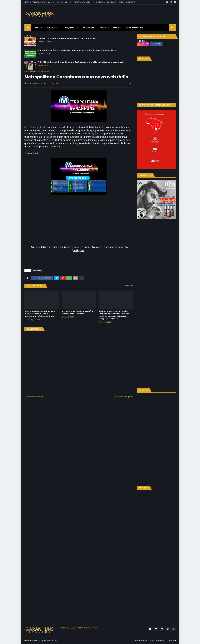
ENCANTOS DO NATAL (82, 2)
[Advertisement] (125, 12)
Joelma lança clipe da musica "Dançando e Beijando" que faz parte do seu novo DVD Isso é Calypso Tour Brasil (114, 315)
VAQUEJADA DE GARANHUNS (105, 2)
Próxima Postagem (123, 397)
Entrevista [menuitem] (89, 27)
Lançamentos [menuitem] (71, 27)
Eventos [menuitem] (38, 27)
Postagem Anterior (34, 397)
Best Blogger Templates (46, 640)
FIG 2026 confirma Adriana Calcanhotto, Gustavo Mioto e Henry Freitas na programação (81, 62)
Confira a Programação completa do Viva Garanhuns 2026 (67, 38)
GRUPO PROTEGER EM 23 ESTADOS (155, 105)
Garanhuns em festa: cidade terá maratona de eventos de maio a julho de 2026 (77, 50)
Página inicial (30, 71)
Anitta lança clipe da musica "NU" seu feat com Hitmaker (78, 312)
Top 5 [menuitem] (116, 27)
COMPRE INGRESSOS (127, 2)
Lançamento (44, 71)
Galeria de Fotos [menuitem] (134, 27)
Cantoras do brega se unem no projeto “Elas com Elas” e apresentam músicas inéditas (40, 314)
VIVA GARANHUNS (64, 2)
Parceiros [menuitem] (52, 27)
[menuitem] (28, 27)
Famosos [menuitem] (104, 27)
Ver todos (129, 286)
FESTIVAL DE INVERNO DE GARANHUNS (39, 2)
